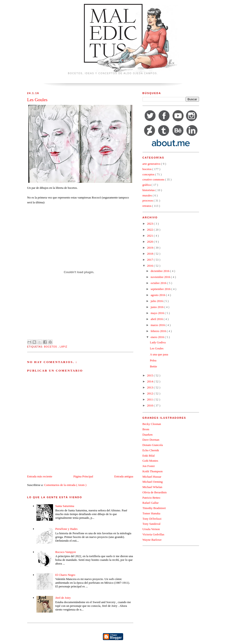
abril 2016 (157, 319)
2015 (150, 375)
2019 (150, 248)
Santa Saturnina (65, 506)
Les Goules (157, 348)
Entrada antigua (124, 476)
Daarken (148, 435)
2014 (150, 381)
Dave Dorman (151, 440)
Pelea (153, 360)
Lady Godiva (158, 342)
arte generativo (152, 164)
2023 (150, 224)
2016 (150, 266)
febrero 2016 (159, 331)
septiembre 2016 (161, 289)
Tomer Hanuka (151, 513)
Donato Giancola (153, 445)
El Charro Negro (65, 575)
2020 (150, 242)
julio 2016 (157, 301)
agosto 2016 (158, 295)
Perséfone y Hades (67, 529)
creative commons (154, 179)
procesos (148, 200)
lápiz (64, 347)
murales (148, 195)
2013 (150, 387)
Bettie (153, 366)
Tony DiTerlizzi (152, 519)
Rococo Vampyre (66, 552)
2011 (150, 399)
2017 (150, 260)
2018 (150, 254)
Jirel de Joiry (63, 598)
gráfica (147, 185)
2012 (150, 393)
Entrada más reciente (40, 476)
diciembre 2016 (160, 271)
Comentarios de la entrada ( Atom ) (65, 485)
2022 (150, 230)
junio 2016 (157, 307)
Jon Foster (149, 466)
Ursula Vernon (151, 529)
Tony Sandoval (152, 524)
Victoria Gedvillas (153, 534)
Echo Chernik (151, 450)
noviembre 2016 (161, 277)
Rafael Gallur (151, 503)
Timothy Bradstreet (154, 508)
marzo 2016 (158, 325)
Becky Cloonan (152, 424)
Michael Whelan (152, 487)
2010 (150, 405)
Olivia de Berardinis (155, 492)
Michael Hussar (152, 477)
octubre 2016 (159, 283)
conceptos (149, 174)
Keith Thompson (153, 471)
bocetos (51, 347)
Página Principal (83, 476)
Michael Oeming (153, 482)
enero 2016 (158, 337)
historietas (149, 190)
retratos (147, 206)
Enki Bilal (149, 456)
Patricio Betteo (152, 498)
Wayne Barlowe (152, 540)
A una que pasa (159, 354)
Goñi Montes (150, 461)
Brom (146, 429)
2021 (150, 236)
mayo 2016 (158, 313)
